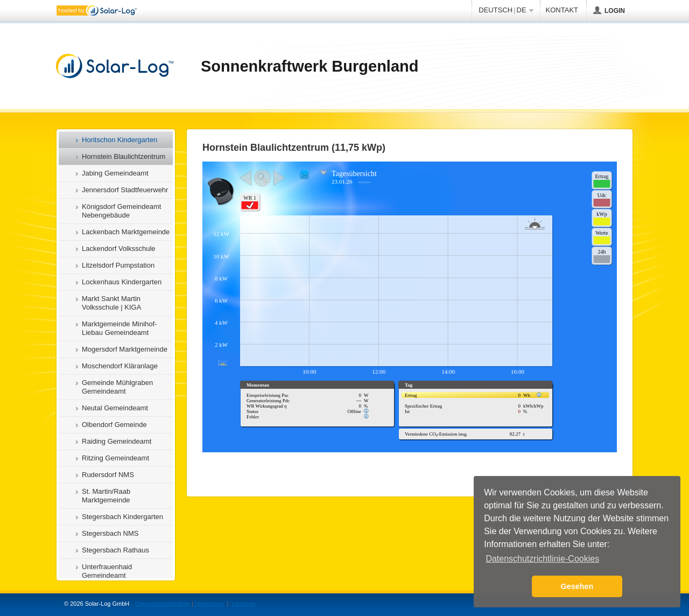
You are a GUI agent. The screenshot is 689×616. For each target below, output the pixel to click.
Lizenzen (243, 604)
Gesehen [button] (577, 586)
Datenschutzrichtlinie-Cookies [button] (542, 559)
